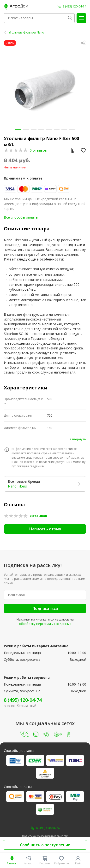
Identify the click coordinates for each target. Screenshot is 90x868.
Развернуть (77, 439)
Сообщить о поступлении (45, 845)
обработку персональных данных (45, 624)
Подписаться (45, 608)
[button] (18, 129)
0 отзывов (38, 150)
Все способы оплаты (21, 217)
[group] (45, 89)
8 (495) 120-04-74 (23, 700)
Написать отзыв (45, 529)
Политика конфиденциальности (45, 836)
